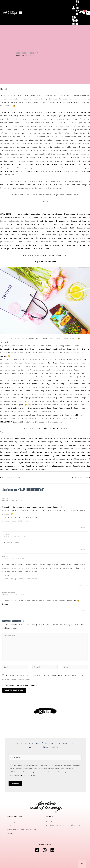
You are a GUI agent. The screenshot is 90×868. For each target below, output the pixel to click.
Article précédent (10, 477)
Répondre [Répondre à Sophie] (83, 550)
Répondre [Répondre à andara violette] (83, 611)
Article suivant (81, 477)
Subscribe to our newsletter (19, 687)
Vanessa (5, 499)
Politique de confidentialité (22, 831)
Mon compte (12, 824)
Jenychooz (6, 557)
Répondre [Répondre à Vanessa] (83, 528)
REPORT (32, 53)
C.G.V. (10, 834)
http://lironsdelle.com (15, 521)
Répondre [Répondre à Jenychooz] (83, 586)
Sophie (7, 535)
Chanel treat (17, 339)
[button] (21, 13)
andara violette (8, 592)
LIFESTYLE (21, 53)
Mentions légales (15, 827)
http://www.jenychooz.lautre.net (20, 579)
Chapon (57, 339)
